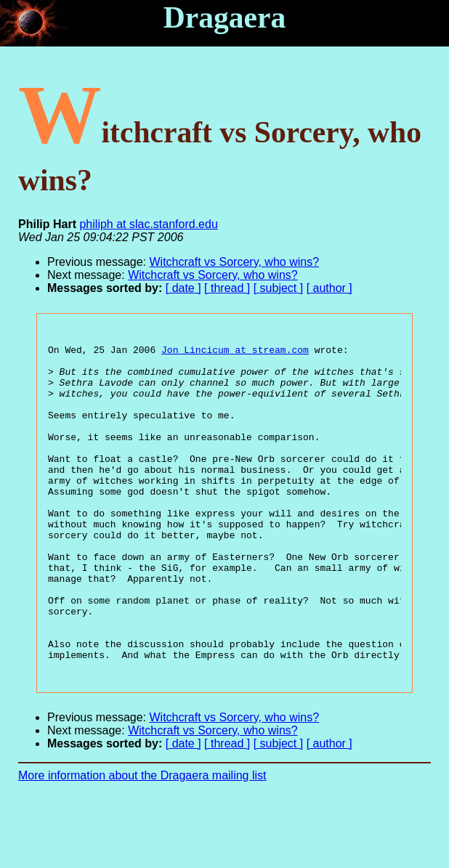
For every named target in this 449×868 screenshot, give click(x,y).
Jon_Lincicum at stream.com (235, 354)
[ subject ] (278, 288)
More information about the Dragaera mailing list (142, 843)
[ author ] (329, 288)
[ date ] (183, 288)
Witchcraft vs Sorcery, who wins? (235, 262)
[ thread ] (227, 288)
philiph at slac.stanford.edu (148, 224)
